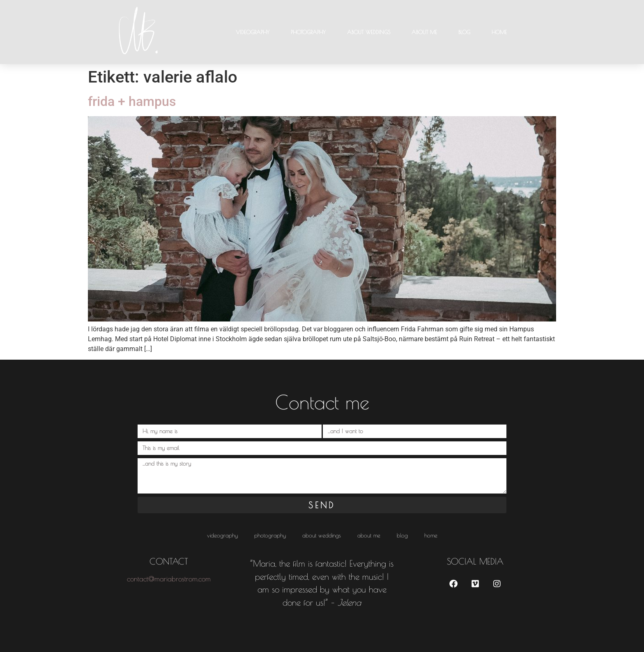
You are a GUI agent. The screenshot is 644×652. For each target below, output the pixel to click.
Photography (308, 32)
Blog (464, 32)
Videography (253, 32)
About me (424, 32)
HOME (499, 32)
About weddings (369, 32)
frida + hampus (132, 101)
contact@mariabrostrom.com (169, 579)
